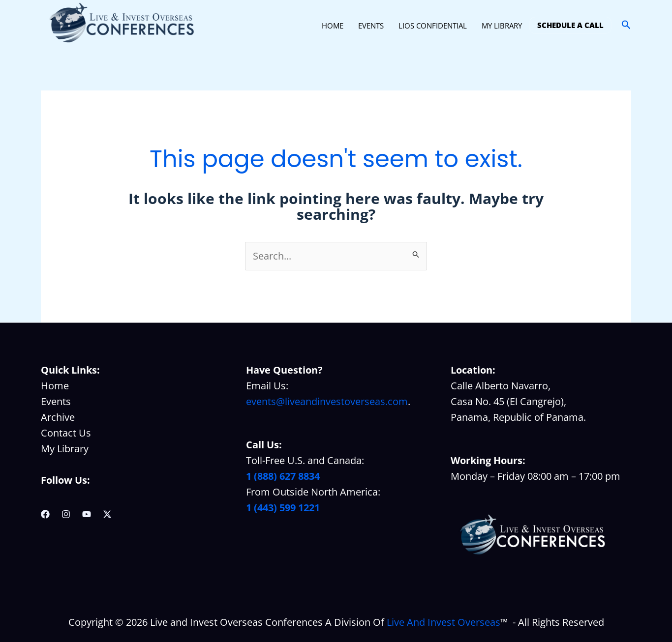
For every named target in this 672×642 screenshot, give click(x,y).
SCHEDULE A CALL (570, 25)
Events (56, 401)
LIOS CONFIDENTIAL (433, 26)
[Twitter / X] (107, 514)
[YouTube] (87, 514)
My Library (65, 449)
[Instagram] (66, 514)
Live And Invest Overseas (443, 622)
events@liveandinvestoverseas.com (327, 401)
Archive (58, 417)
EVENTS (371, 26)
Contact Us (66, 433)
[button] (626, 25)
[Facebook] (45, 514)
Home (55, 386)
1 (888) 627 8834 (283, 476)
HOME (333, 26)
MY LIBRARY (502, 26)
